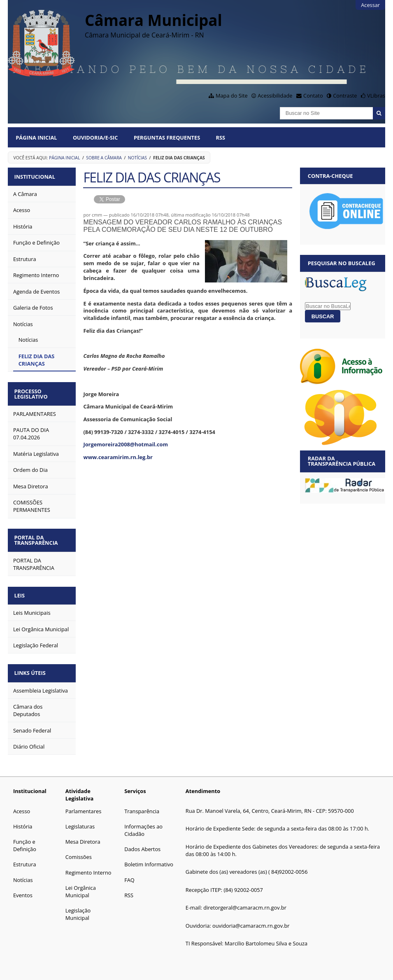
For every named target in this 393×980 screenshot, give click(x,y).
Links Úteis (31, 667)
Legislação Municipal (78, 908)
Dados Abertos (142, 842)
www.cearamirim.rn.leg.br (118, 457)
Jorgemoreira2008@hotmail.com (126, 444)
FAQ (129, 873)
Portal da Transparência (37, 537)
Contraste (345, 96)
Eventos (23, 889)
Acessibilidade (275, 96)
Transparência (142, 805)
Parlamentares (83, 805)
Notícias (137, 158)
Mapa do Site (232, 96)
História (23, 820)
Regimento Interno (88, 866)
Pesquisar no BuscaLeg (342, 263)
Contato (313, 96)
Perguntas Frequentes (167, 138)
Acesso (22, 805)
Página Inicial (36, 138)
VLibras (376, 96)
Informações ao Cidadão (143, 824)
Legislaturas (80, 820)
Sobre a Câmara (104, 158)
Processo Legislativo (32, 392)
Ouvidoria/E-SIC (95, 138)
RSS (221, 138)
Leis (21, 591)
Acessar (370, 5)
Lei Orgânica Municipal (81, 885)
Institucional (36, 176)
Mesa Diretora (83, 835)
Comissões (79, 850)
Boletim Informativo (149, 858)
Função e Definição (25, 839)
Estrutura (25, 858)
